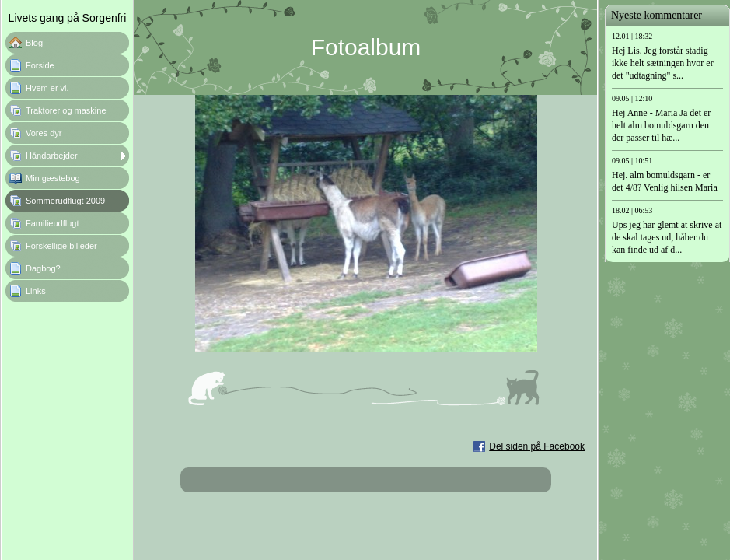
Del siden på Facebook (537, 446)
